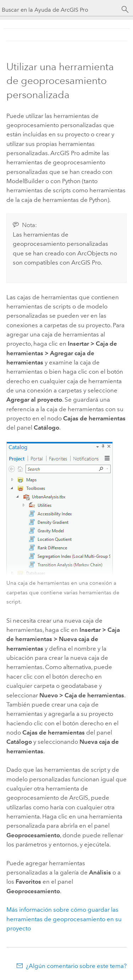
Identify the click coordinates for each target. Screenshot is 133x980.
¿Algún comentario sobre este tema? (76, 966)
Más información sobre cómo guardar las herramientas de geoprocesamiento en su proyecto (64, 919)
